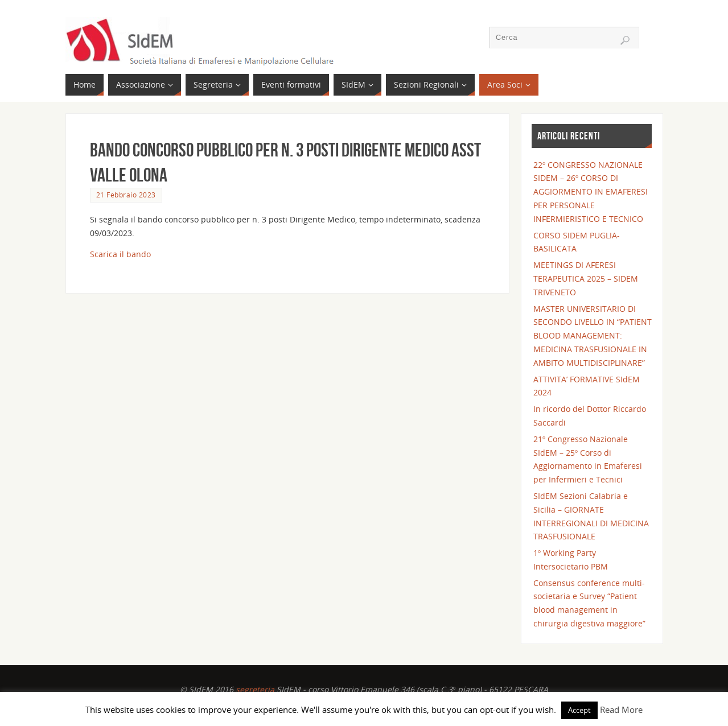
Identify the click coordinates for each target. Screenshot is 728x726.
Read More (621, 709)
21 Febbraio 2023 (126, 195)
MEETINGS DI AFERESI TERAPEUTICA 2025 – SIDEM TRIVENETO (586, 279)
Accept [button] (579, 710)
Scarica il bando (120, 254)
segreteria (255, 689)
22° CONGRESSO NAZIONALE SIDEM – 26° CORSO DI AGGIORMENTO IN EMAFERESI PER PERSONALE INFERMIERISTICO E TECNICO (591, 192)
